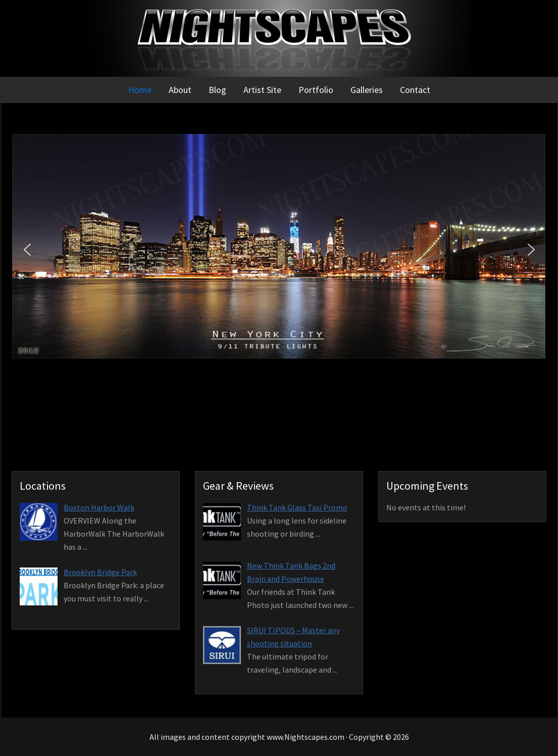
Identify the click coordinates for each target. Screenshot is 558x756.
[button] (27, 250)
